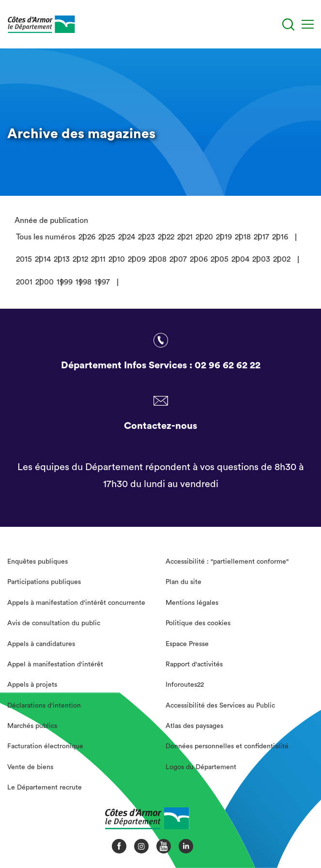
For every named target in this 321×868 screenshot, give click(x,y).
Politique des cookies (198, 623)
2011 (98, 259)
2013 (62, 259)
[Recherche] (288, 24)
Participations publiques (44, 582)
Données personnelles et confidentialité (227, 746)
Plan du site (183, 582)
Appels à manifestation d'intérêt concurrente (76, 603)
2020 (204, 237)
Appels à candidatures (41, 644)
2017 (261, 237)
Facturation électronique (45, 746)
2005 (220, 259)
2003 (261, 259)
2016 (280, 237)
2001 (24, 282)
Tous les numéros (46, 237)
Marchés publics (32, 726)
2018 (243, 237)
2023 (146, 237)
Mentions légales (192, 603)
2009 (137, 259)
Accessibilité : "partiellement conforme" (227, 562)
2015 (24, 259)
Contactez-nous (160, 426)
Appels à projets (32, 685)
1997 (102, 282)
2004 (240, 259)
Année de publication (51, 221)
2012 (80, 259)
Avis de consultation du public (54, 623)
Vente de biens (30, 767)
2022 (166, 237)
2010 (117, 259)
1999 (65, 282)
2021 (185, 237)
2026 (87, 237)
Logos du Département (201, 767)
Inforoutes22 (185, 685)
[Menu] (308, 24)
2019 (224, 237)
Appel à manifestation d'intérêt (55, 664)
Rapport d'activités (194, 664)
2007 (178, 259)
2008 (158, 259)
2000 (45, 282)
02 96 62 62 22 (228, 365)
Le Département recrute (45, 788)
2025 (107, 237)
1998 (84, 282)
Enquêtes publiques (38, 562)
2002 (282, 259)
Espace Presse (187, 644)
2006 (199, 259)
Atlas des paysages (194, 726)
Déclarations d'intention (44, 706)
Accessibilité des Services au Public (220, 706)
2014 (43, 259)
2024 (127, 237)
